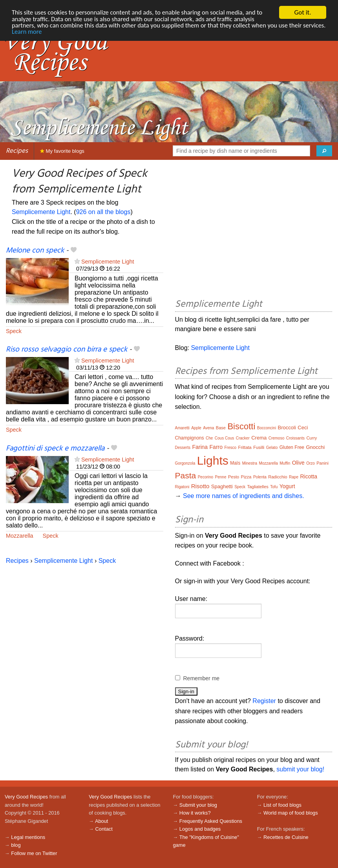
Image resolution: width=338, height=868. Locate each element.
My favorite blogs (62, 151)
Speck (14, 331)
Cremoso (277, 438)
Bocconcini (267, 428)
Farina (200, 447)
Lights (213, 461)
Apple (196, 428)
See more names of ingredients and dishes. (244, 496)
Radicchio (278, 477)
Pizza (246, 477)
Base (221, 428)
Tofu (274, 487)
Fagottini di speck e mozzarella (55, 449)
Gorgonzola (185, 463)
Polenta (260, 477)
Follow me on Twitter (34, 853)
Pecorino (206, 477)
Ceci (303, 428)
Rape (294, 477)
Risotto (200, 486)
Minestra (250, 463)
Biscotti (241, 426)
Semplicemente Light (41, 212)
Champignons (190, 438)
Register (264, 701)
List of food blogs (282, 805)
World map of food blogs (290, 813)
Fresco (230, 448)
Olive (298, 463)
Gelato (272, 448)
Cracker (243, 438)
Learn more (52, 33)
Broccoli (287, 428)
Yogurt (287, 486)
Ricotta (309, 476)
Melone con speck (35, 251)
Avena (208, 428)
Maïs (235, 463)
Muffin (285, 463)
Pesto (234, 477)
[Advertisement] (254, 231)
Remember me (202, 678)
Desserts (183, 448)
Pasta (186, 475)
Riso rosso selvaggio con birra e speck (67, 350)
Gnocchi (315, 447)
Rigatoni (182, 487)
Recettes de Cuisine (286, 837)
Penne (221, 477)
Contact (104, 829)
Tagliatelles (258, 487)
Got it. (302, 12)
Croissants (295, 438)
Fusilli (259, 447)
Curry (312, 438)
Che (209, 438)
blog (16, 845)
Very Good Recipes (26, 797)
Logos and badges (200, 829)
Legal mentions (28, 837)
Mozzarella (20, 536)
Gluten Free (292, 447)
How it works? (195, 813)
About (101, 821)
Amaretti (182, 428)
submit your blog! (300, 769)
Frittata (245, 447)
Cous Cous (224, 438)
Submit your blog (198, 805)
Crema (259, 438)
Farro (216, 447)
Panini (322, 463)
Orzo (311, 463)
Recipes (17, 151)
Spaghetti (222, 486)
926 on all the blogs (103, 212)
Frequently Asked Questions (211, 821)
